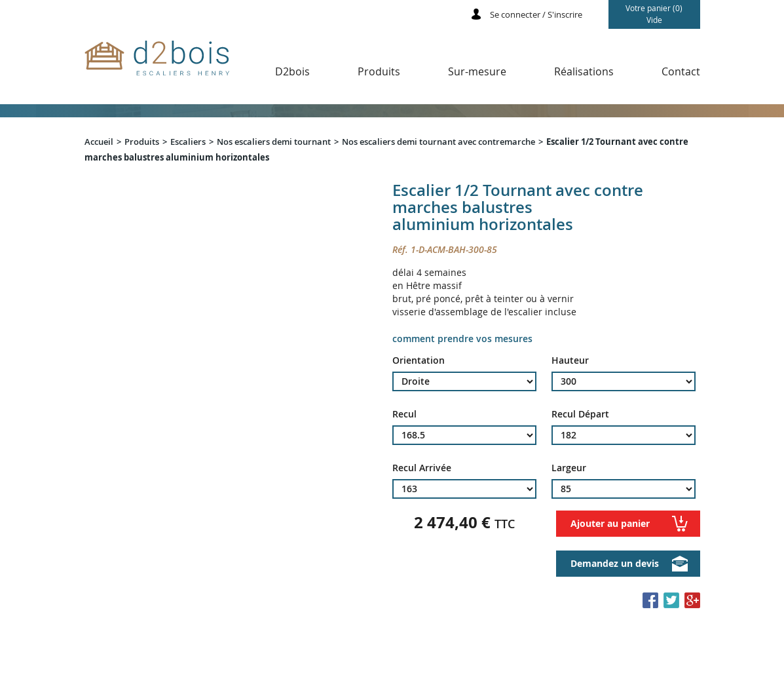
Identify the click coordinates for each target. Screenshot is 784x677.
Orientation (419, 360)
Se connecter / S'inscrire (536, 14)
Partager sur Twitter (671, 600)
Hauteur (570, 360)
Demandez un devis (615, 563)
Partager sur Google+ (692, 600)
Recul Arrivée (422, 468)
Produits (142, 142)
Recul (404, 414)
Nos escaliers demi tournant (274, 142)
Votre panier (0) (654, 14)
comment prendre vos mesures (462, 338)
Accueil (99, 142)
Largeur (569, 468)
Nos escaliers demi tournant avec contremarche (439, 142)
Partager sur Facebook (650, 600)
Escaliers (188, 142)
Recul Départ (580, 414)
